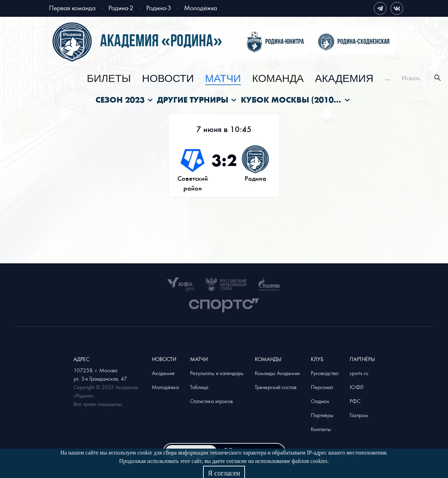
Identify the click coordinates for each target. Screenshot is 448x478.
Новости (168, 79)
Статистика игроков (211, 401)
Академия (344, 79)
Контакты (321, 429)
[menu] (239, 78)
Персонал (322, 387)
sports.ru (359, 373)
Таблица (199, 387)
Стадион (320, 401)
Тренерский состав (276, 387)
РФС (355, 401)
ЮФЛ (357, 387)
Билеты (109, 79)
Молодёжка (201, 8)
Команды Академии (277, 373)
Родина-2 (121, 8)
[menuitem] (109, 79)
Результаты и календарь (217, 373)
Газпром (359, 415)
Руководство (325, 373)
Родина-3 (159, 8)
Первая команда (72, 8)
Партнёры (322, 415)
